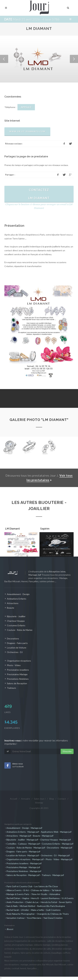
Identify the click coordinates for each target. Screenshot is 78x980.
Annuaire (26, 799)
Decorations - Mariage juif (60, 848)
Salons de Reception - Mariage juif (23, 875)
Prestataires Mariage (17, 674)
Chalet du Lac (32, 902)
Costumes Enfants (16, 625)
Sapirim (45, 529)
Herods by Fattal (49, 902)
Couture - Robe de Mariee (20, 630)
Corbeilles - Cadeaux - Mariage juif (23, 844)
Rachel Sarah (13, 910)
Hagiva (26, 898)
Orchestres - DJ (15, 652)
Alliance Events (14, 890)
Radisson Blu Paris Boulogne (51, 906)
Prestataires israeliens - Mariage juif (24, 863)
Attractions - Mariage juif (19, 836)
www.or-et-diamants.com (27, 131)
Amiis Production (15, 902)
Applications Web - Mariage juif (56, 832)
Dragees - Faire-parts (17, 643)
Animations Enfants (17, 599)
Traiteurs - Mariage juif (53, 875)
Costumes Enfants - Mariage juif (58, 844)
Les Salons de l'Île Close (46, 886)
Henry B (35, 898)
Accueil (14, 799)
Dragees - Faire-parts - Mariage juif (23, 851)
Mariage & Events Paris (18, 894)
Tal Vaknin (56, 890)
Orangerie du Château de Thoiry (53, 914)
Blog (52, 799)
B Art (26, 890)
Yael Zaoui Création (53, 918)
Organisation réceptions (19, 661)
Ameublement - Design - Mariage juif (24, 828)
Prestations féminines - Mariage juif (24, 871)
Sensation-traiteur (16, 918)
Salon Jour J (40, 799)
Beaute (11, 608)
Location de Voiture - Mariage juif (23, 855)
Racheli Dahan (13, 898)
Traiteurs (11, 688)
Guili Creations (53, 910)
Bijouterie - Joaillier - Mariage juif (22, 840)
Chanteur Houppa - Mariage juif (55, 840)
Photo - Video (14, 665)
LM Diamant (13, 529)
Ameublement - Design (18, 594)
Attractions (13, 603)
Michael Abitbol (27, 906)
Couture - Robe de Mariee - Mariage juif (26, 848)
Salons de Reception (17, 683)
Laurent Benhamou (50, 898)
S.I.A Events (68, 898)
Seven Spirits (65, 902)
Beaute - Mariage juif (43, 836)
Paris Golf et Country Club (19, 886)
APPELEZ (26, 107)
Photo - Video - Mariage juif (59, 859)
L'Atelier (25, 910)
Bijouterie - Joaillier (16, 616)
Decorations (13, 639)
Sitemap (39, 803)
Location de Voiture (17, 648)
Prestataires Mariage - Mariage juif (23, 867)
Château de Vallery (40, 890)
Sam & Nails (12, 906)
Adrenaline (55, 894)
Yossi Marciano (34, 918)
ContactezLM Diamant (39, 194)
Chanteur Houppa (16, 621)
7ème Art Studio (39, 894)
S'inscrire (67, 751)
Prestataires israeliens (18, 670)
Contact (62, 799)
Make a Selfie (37, 910)
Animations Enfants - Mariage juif (23, 832)
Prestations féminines (18, 679)
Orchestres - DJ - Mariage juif (55, 855)
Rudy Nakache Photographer (21, 914)
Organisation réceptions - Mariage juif (25, 859)
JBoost (10, 929)
